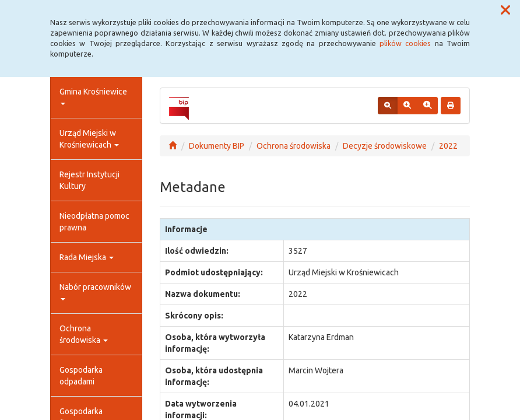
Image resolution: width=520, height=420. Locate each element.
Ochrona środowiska (84, 334)
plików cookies (405, 43)
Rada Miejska (87, 257)
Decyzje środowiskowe (385, 146)
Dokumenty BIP (217, 146)
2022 (448, 146)
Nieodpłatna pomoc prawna (94, 222)
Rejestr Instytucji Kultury (89, 180)
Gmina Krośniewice (93, 96)
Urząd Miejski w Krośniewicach (89, 139)
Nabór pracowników (95, 291)
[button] (505, 10)
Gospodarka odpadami (81, 376)
